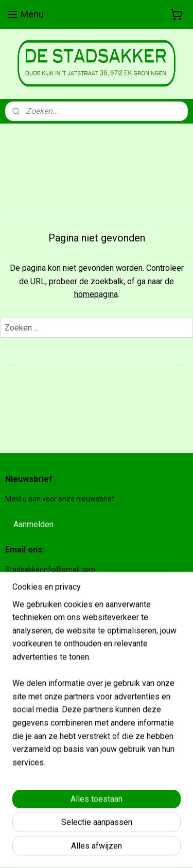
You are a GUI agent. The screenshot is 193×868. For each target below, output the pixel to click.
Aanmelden (33, 524)
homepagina (96, 294)
